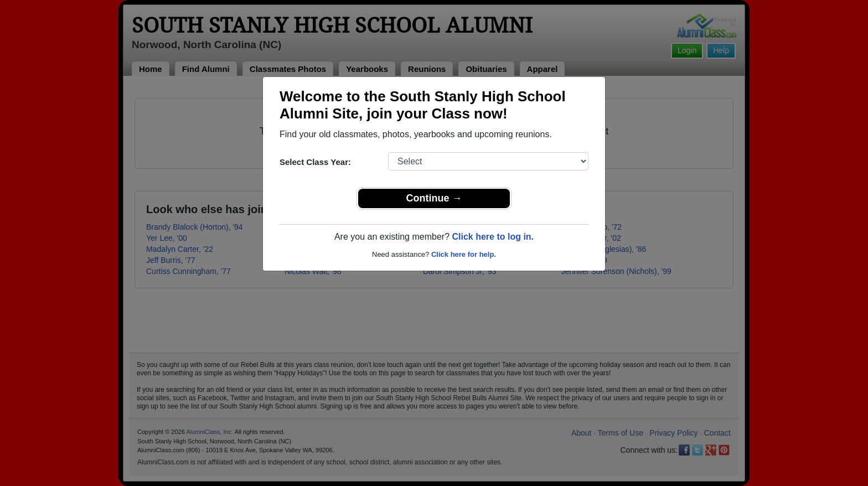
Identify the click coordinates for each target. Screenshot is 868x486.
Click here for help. (464, 254)
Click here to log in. (493, 237)
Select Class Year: (315, 162)
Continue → (434, 198)
